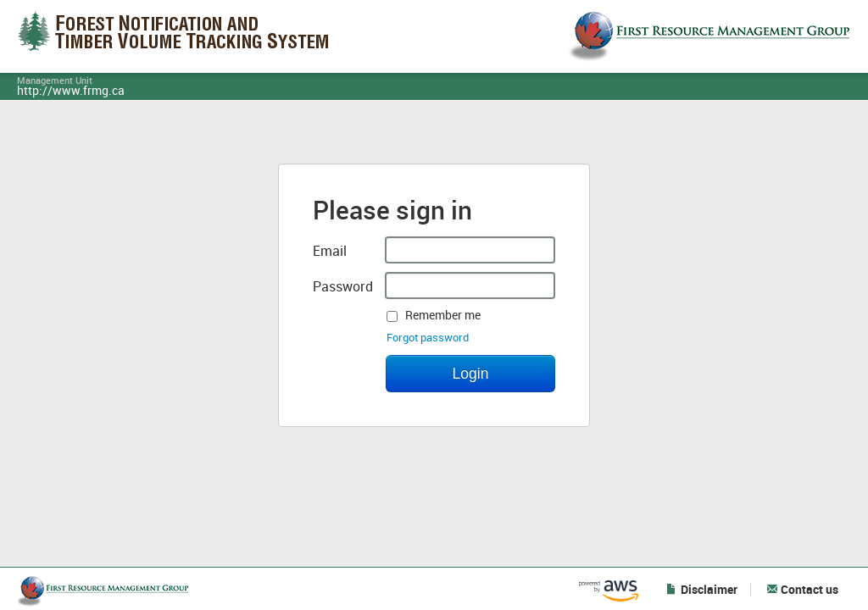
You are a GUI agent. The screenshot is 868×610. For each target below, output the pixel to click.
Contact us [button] (802, 590)
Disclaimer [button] (702, 590)
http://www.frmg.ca (71, 91)
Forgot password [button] (428, 338)
